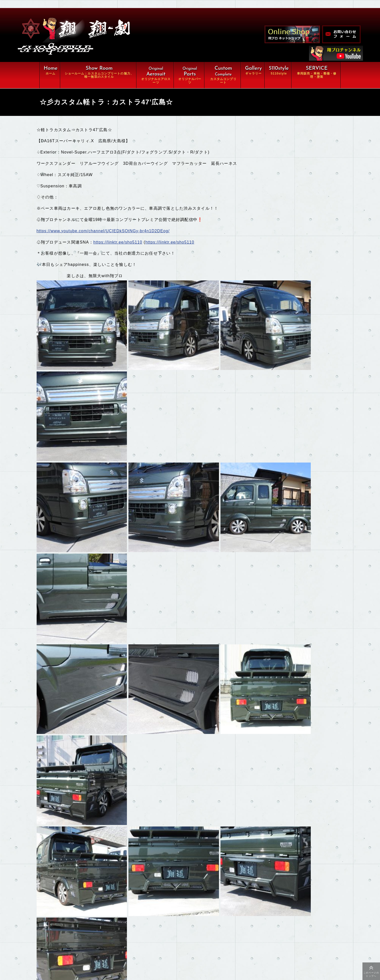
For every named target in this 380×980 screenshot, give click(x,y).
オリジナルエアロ (87, 910)
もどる (57, 841)
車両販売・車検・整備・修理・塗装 (104, 930)
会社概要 (79, 951)
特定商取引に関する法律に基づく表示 (104, 961)
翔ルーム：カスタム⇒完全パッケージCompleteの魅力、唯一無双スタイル (123, 897)
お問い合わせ (139, 951)
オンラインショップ (145, 941)
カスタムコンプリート (91, 920)
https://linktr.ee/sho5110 (119, 244)
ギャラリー (81, 941)
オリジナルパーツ (143, 910)
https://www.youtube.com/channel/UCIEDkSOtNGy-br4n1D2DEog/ (105, 233)
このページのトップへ (371, 974)
